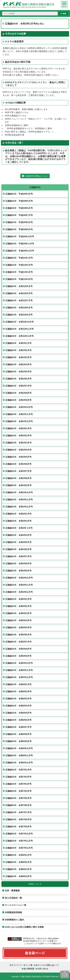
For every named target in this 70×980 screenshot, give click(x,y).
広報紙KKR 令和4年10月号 (19, 578)
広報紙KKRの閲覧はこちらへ (36, 176)
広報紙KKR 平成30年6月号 (19, 208)
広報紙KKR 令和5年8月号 (18, 649)
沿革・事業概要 (12, 891)
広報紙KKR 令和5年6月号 (18, 635)
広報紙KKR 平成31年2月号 (19, 265)
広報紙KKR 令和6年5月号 (18, 713)
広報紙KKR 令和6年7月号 (18, 727)
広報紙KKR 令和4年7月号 (18, 556)
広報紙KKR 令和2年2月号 (18, 350)
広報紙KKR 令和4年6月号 (18, 549)
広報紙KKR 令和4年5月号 (18, 542)
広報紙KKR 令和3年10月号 (19, 492)
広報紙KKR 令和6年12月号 (19, 763)
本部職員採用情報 (13, 912)
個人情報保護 (29, 969)
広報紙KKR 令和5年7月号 (18, 642)
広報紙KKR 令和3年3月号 (18, 443)
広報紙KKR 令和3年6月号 (18, 464)
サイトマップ (17, 965)
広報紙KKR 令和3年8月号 (18, 478)
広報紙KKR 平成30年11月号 (20, 244)
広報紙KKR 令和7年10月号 (19, 834)
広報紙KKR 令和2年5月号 (18, 372)
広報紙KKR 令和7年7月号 (18, 812)
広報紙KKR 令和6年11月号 (19, 755)
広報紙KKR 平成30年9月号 (19, 229)
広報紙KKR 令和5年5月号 (18, 627)
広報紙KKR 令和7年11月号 (19, 841)
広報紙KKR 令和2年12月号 (19, 421)
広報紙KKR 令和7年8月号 (18, 819)
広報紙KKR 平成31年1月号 (19, 258)
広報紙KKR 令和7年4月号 (18, 791)
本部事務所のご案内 (14, 920)
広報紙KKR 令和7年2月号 (18, 777)
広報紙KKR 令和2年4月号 (18, 364)
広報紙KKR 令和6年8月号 (18, 734)
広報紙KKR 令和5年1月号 (18, 599)
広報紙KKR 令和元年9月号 (19, 315)
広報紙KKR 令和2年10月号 (19, 407)
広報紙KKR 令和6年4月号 (18, 706)
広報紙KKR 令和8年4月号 (18, 876)
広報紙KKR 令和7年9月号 (18, 827)
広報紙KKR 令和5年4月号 (18, 620)
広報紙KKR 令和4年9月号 (18, 571)
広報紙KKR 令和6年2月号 (18, 691)
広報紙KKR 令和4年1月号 (18, 514)
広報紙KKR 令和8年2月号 (18, 862)
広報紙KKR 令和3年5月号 (18, 457)
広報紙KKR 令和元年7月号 (19, 300)
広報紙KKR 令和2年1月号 (18, 343)
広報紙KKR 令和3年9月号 (18, 485)
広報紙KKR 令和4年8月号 (18, 563)
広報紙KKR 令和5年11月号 (19, 670)
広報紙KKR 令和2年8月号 (18, 393)
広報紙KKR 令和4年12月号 (19, 592)
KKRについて (35, 884)
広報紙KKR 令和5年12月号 (19, 677)
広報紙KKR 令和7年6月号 (18, 805)
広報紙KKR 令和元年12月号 (20, 336)
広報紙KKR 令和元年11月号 (20, 329)
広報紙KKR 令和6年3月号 (18, 699)
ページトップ (65, 975)
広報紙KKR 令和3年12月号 (19, 507)
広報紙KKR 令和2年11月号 (19, 414)
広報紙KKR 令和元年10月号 (20, 322)
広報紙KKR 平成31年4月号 (19, 279)
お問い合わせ (43, 969)
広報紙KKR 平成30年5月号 (19, 201)
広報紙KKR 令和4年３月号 (19, 528)
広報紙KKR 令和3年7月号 (18, 471)
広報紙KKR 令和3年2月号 (18, 436)
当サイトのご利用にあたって (47, 965)
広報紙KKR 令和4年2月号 (18, 521)
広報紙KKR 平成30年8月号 (19, 222)
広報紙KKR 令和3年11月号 (19, 500)
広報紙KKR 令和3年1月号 (18, 428)
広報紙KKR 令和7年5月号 (18, 798)
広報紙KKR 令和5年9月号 (18, 656)
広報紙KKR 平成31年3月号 (19, 272)
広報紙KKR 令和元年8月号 (19, 308)
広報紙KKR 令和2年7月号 (18, 386)
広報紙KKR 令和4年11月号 (19, 585)
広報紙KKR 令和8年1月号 (18, 855)
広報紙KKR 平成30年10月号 (20, 236)
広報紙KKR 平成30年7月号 (19, 215)
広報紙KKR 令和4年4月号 (18, 535)
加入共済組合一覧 (13, 898)
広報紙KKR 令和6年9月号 (18, 741)
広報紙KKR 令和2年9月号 (18, 400)
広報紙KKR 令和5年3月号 (18, 613)
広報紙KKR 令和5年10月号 (19, 663)
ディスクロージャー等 (15, 905)
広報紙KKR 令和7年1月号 (18, 770)
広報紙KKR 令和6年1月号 (18, 684)
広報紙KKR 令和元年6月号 (19, 293)
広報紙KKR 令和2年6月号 (18, 379)
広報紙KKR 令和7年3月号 (18, 784)
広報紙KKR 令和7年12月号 (19, 848)
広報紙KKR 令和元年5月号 (19, 286)
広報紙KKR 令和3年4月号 (18, 450)
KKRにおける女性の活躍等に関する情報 (24, 927)
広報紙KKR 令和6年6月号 (18, 720)
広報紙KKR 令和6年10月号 (19, 748)
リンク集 (29, 965)
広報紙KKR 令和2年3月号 (18, 357)
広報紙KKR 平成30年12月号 (20, 251)
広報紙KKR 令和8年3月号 (18, 869)
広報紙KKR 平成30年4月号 (19, 194)
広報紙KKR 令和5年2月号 (18, 606)
